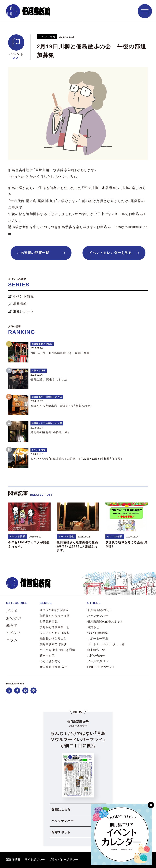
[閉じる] (151, 805)
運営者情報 (13, 860)
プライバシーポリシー (64, 860)
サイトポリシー (35, 860)
